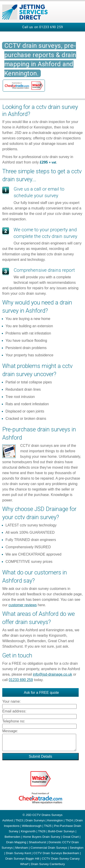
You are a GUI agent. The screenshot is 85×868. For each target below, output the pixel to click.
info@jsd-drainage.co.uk (52, 674)
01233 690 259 (51, 27)
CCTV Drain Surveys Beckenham (56, 853)
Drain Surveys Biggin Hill (22, 859)
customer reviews (23, 605)
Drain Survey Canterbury (48, 864)
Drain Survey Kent (18, 853)
